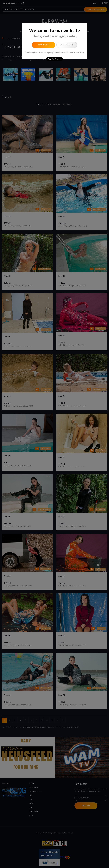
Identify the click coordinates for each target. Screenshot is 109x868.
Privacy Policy (78, 53)
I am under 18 (67, 45)
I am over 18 (44, 45)
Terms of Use (64, 53)
